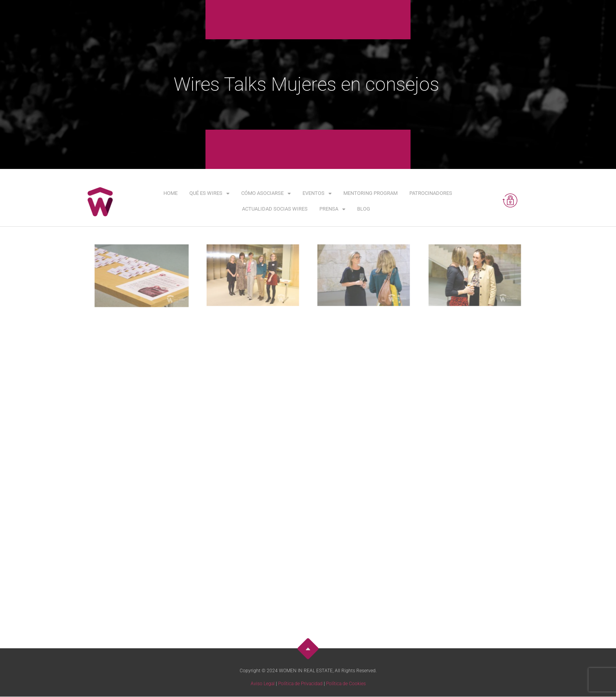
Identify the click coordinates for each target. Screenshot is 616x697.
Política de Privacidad (300, 684)
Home (170, 193)
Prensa (332, 209)
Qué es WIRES (209, 194)
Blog (364, 209)
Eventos (317, 194)
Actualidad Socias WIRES (275, 209)
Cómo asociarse (266, 194)
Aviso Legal (263, 684)
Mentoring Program (370, 193)
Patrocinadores (431, 193)
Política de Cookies (346, 684)
